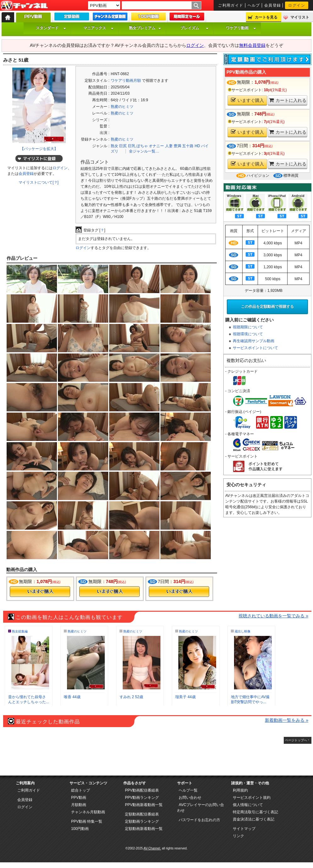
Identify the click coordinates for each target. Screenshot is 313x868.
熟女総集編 (20, 631)
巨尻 (123, 146)
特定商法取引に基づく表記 (255, 812)
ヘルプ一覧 (188, 790)
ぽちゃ (142, 146)
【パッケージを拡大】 (39, 149)
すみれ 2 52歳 (131, 697)
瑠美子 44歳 (185, 697)
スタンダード (51, 28)
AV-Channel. (152, 848)
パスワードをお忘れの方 (199, 820)
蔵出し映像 (243, 631)
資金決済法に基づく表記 (254, 819)
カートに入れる (288, 100)
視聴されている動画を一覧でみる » (273, 616)
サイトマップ (244, 829)
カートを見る (266, 17)
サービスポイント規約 (252, 798)
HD (197, 146)
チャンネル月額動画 (88, 812)
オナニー (156, 146)
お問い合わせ (190, 798)
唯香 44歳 (72, 697)
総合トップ (81, 790)
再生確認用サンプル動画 (254, 341)
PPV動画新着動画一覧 (144, 805)
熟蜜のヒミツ (122, 107)
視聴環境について (248, 334)
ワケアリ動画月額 (126, 81)
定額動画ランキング (142, 821)
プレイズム (194, 28)
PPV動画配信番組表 (142, 790)
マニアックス (98, 28)
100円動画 (80, 829)
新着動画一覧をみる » (287, 720)
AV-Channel (24, 6)
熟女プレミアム (145, 28)
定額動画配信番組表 (142, 814)
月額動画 (79, 805)
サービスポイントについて (255, 348)
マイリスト (300, 17)
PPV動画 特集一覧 (87, 821)
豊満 (177, 146)
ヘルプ (254, 5)
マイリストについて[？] (39, 182)
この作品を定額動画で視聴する (267, 307)
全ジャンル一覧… (144, 151)
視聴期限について (248, 327)
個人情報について (248, 805)
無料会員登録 (252, 45)
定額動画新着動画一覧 (144, 829)
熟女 (115, 146)
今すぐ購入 (40, 592)
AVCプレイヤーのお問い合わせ (201, 808)
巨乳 (132, 146)
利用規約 (240, 790)
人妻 (169, 146)
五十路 (188, 146)
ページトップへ (296, 740)
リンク (238, 836)
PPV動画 (79, 798)
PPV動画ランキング (142, 798)
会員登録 (273, 5)
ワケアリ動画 (241, 28)
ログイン (297, 5)
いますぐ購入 (247, 100)
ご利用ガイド (231, 5)
